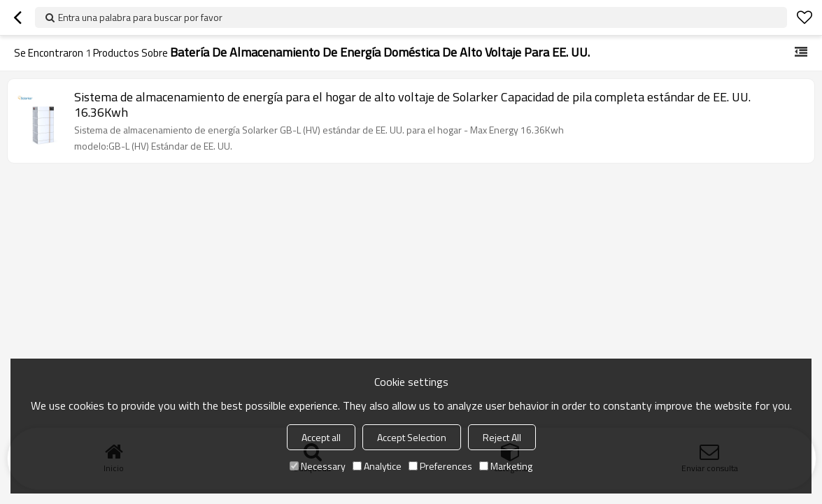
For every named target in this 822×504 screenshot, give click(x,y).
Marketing (506, 466)
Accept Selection (412, 437)
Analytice (377, 466)
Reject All (502, 437)
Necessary (318, 466)
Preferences (440, 466)
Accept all (321, 437)
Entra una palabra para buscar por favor (140, 17)
